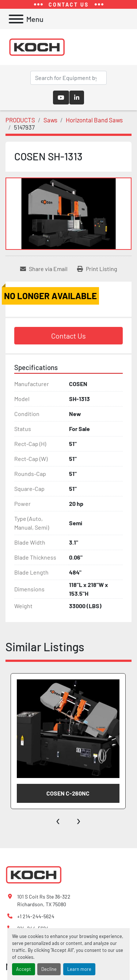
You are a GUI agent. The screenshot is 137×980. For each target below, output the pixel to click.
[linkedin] (77, 98)
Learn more (79, 969)
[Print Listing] (97, 269)
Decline (49, 969)
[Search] (68, 78)
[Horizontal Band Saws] (94, 120)
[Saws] (50, 120)
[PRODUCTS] (20, 120)
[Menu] (16, 19)
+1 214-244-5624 (36, 916)
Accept (24, 969)
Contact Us (68, 336)
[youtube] (61, 98)
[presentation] (58, 820)
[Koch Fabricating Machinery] (34, 874)
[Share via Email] (44, 269)
